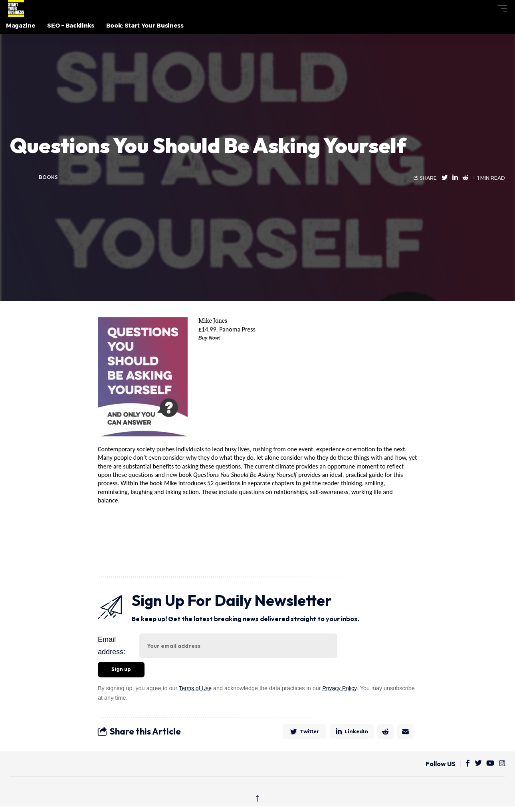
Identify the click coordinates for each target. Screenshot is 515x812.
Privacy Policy (341, 689)
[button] (487, 8)
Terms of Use (196, 689)
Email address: (112, 646)
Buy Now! (209, 338)
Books (48, 177)
